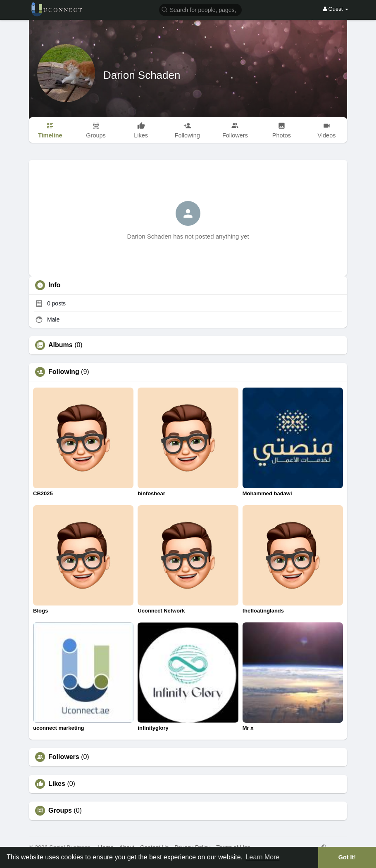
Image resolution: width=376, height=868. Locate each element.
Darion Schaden (142, 75)
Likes (57, 784)
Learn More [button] (263, 857)
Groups (60, 811)
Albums (61, 345)
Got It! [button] (347, 857)
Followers (64, 757)
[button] (200, 9)
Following (64, 372)
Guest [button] (336, 9)
